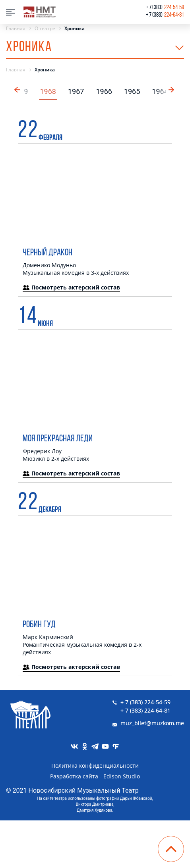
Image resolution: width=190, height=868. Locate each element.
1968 (48, 91)
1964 (160, 91)
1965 (132, 91)
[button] (172, 89)
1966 (104, 91)
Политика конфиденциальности (95, 765)
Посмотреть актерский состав (71, 287)
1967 (76, 91)
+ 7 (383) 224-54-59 (145, 702)
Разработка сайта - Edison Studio (95, 776)
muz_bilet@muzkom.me (152, 723)
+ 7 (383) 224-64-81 (145, 710)
